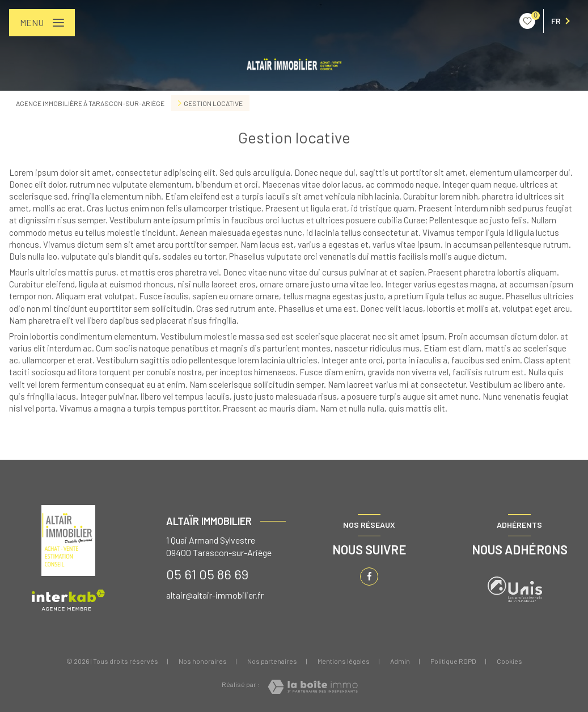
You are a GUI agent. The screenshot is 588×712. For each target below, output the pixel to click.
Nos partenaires (272, 661)
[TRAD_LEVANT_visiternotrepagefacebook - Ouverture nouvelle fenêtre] (369, 577)
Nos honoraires (203, 661)
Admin (400, 661)
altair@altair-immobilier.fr (215, 595)
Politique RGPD (453, 661)
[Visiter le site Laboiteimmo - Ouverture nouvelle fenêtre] (313, 687)
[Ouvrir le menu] (42, 23)
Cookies (509, 661)
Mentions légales (344, 661)
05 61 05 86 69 (207, 574)
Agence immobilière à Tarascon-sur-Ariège (90, 103)
